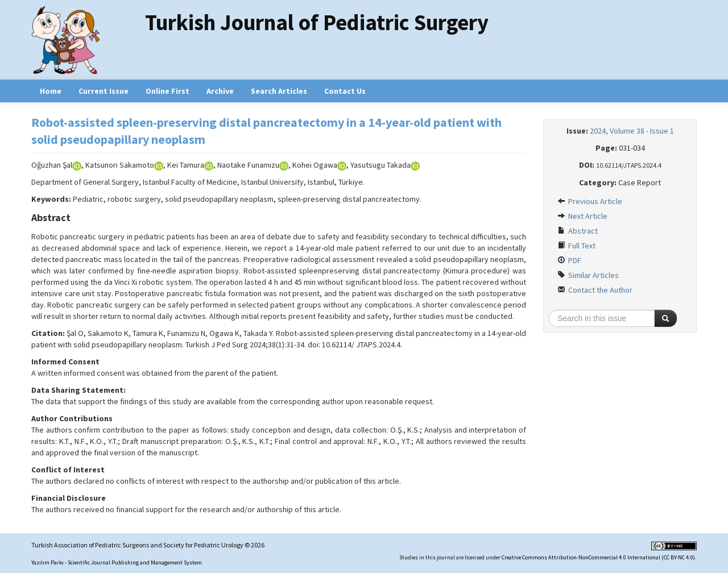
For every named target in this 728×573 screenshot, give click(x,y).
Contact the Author (595, 290)
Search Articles (279, 91)
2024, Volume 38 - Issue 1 (632, 131)
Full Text (576, 246)
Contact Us (345, 91)
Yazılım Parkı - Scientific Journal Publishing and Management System (117, 562)
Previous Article (590, 201)
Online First (167, 91)
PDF (569, 260)
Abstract (578, 231)
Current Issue (104, 91)
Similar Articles (588, 275)
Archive (220, 91)
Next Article (582, 216)
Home (51, 91)
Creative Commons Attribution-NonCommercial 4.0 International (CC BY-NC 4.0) (598, 557)
